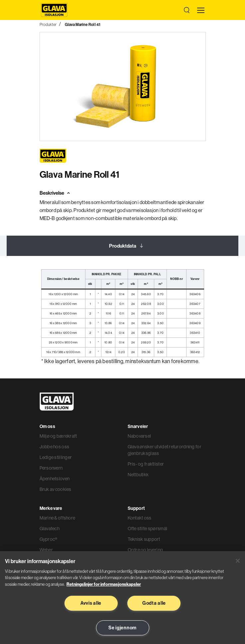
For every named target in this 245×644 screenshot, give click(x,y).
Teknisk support (144, 539)
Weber (46, 550)
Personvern (51, 468)
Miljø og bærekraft (58, 436)
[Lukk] (238, 561)
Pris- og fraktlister (146, 464)
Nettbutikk (138, 475)
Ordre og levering (145, 550)
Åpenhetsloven (55, 479)
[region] (122, 598)
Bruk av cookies (56, 489)
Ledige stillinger (56, 457)
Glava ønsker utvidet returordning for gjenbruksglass (165, 450)
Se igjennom (122, 628)
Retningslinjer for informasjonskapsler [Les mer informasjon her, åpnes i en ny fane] (104, 584)
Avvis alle (91, 603)
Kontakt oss (140, 518)
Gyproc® (49, 539)
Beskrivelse (52, 193)
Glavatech (50, 529)
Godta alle (154, 603)
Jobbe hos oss (55, 447)
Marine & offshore (58, 518)
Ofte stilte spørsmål (148, 529)
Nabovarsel (139, 436)
